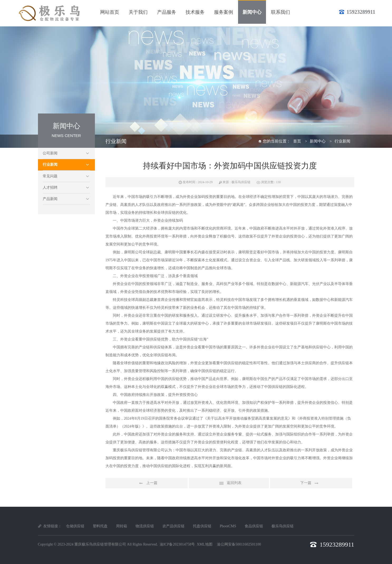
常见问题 (50, 176)
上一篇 (147, 483)
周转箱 (122, 526)
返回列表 (229, 483)
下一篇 (311, 483)
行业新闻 (50, 165)
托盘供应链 (202, 526)
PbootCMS (228, 526)
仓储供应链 (75, 526)
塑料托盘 (100, 526)
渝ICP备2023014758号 (177, 544)
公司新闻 (50, 153)
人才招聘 (50, 188)
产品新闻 (50, 199)
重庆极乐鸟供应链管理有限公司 (100, 544)
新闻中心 (318, 141)
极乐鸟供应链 (283, 526)
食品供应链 (254, 526)
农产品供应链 (173, 526)
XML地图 (204, 544)
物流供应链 (145, 526)
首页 (297, 141)
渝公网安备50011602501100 (239, 544)
